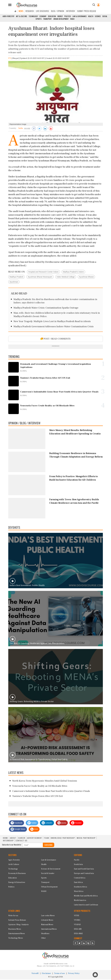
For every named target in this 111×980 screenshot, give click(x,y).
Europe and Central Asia (84, 874)
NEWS (21, 11)
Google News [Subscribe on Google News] (18, 830)
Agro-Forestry (9, 16)
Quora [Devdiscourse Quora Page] (62, 823)
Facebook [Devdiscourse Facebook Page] (16, 823)
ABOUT (13, 838)
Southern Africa (80, 887)
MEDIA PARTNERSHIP (86, 838)
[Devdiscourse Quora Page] (88, 944)
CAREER (22, 838)
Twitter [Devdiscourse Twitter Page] (32, 823)
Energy (60, 16)
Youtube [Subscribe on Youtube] (76, 823)
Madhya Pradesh (17, 277)
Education (52, 16)
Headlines (45, 934)
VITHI (77, 916)
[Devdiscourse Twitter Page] (80, 944)
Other (43, 939)
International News (49, 930)
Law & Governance (80, 16)
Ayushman (14, 283)
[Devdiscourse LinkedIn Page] (84, 944)
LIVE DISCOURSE (42, 11)
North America (80, 901)
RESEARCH (30, 11)
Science (98, 16)
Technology (33, 16)
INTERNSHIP (8, 841)
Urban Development (61, 19)
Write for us (13, 916)
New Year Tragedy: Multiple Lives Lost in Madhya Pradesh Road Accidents (52, 322)
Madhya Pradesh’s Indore (73, 272)
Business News (15, 930)
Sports (39, 19)
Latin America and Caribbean (86, 905)
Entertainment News (17, 934)
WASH (72, 19)
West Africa (79, 892)
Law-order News (48, 916)
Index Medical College (66, 277)
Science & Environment (51, 869)
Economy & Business (17, 874)
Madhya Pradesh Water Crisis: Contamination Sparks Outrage (46, 308)
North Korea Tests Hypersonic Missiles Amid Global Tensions (45, 781)
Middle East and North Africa (86, 896)
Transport (47, 19)
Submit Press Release (17, 921)
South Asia (78, 865)
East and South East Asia (84, 869)
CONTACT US (21, 841)
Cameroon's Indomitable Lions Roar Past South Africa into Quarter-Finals (51, 792)
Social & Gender (48, 874)
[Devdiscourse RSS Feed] (93, 944)
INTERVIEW (71, 11)
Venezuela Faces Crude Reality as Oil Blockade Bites (40, 786)
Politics (68, 16)
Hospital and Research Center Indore (43, 272)
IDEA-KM (78, 930)
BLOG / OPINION (58, 11)
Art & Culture (22, 16)
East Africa (78, 883)
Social (105, 16)
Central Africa (80, 878)
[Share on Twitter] (40, 129)
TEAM (46, 838)
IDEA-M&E (78, 934)
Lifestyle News (47, 921)
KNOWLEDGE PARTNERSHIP (63, 838)
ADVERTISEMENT (35, 838)
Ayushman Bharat (86, 277)
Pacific (77, 860)
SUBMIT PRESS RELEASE (87, 11)
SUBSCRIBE (48, 845)
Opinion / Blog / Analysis (18, 925)
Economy (43, 16)
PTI (10, 59)
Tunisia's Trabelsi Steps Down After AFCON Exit (38, 797)
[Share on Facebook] (34, 129)
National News (47, 925)
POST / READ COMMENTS (55, 339)
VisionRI (35, 974)
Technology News (16, 939)
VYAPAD (77, 925)
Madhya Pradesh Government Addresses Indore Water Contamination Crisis (54, 327)
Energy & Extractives (17, 883)
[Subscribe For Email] (33, 845)
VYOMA (77, 921)
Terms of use (60, 974)
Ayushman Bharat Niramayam (40, 277)
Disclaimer (46, 974)
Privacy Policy (74, 974)
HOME (5, 838)
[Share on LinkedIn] (45, 129)
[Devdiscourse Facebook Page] (75, 944)
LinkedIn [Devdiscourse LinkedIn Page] (47, 823)
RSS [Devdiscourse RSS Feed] (34, 830)
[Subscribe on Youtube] (51, 129)
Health (91, 16)
